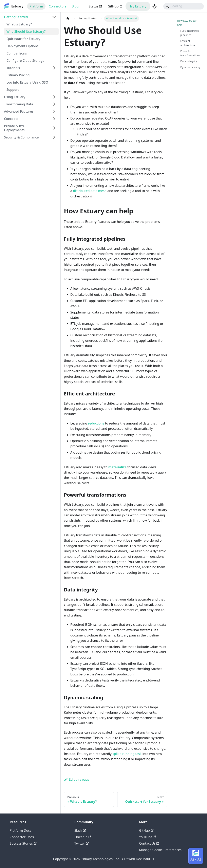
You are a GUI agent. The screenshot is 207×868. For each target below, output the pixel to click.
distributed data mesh (90, 191)
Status (95, 6)
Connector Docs (22, 837)
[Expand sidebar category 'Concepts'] (54, 119)
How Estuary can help (187, 23)
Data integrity (189, 61)
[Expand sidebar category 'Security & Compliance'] (54, 137)
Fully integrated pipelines (190, 33)
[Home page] (68, 18)
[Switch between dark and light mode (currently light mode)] (154, 6)
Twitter (82, 843)
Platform (36, 6)
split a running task (127, 754)
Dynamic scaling (190, 67)
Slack (80, 830)
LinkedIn (83, 837)
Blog (75, 6)
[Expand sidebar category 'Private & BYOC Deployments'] (54, 128)
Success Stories (23, 843)
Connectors (58, 6)
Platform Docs (20, 830)
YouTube (147, 837)
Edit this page (77, 779)
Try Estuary (138, 6)
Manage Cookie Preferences (160, 850)
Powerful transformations (190, 53)
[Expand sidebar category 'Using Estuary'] (54, 97)
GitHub (115, 6)
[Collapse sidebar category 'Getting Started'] (54, 17)
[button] (30, 104)
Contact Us (149, 843)
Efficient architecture (188, 43)
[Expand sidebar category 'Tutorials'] (54, 68)
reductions (96, 423)
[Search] (184, 6)
